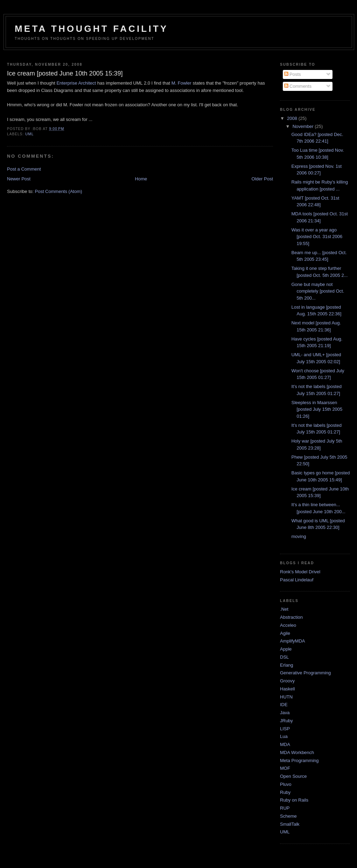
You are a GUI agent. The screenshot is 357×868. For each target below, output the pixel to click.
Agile (285, 633)
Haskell (288, 689)
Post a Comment (24, 169)
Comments (298, 86)
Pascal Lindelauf (297, 580)
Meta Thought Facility (92, 29)
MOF (285, 768)
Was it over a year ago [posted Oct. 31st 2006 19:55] (317, 237)
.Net (284, 609)
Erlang (287, 665)
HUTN (286, 697)
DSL (284, 657)
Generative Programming (305, 673)
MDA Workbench (297, 752)
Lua (284, 736)
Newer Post (19, 179)
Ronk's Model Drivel (300, 572)
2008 (293, 118)
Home (141, 179)
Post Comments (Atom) (59, 191)
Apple (286, 649)
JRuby (286, 721)
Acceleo (288, 625)
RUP (285, 808)
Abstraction (291, 617)
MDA (285, 744)
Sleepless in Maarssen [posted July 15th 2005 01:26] (317, 409)
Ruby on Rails (294, 800)
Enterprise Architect (76, 83)
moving (299, 536)
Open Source (293, 776)
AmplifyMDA (293, 641)
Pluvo (286, 784)
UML (29, 134)
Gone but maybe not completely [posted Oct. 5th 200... (318, 291)
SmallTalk (290, 824)
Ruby (285, 792)
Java (285, 713)
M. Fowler (181, 83)
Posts (293, 74)
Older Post (262, 179)
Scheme (288, 816)
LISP (285, 729)
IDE (284, 705)
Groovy (287, 681)
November (304, 126)
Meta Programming (299, 761)
